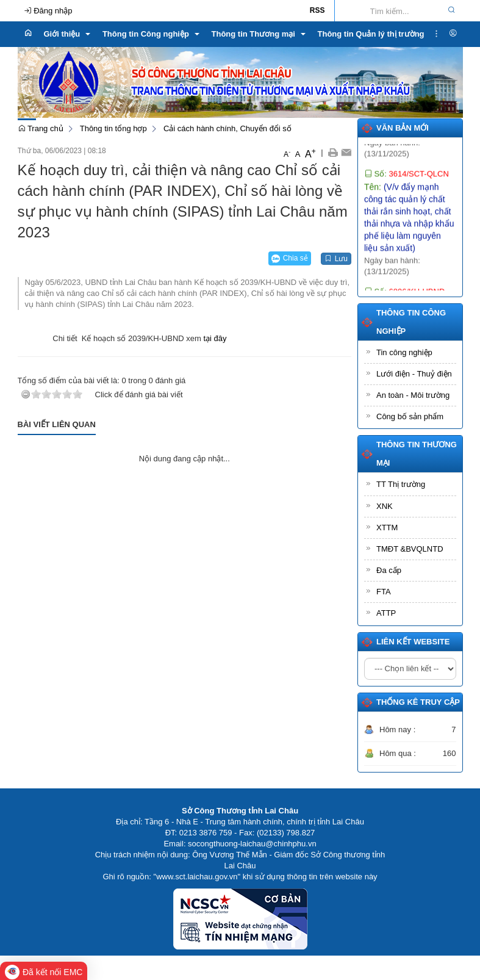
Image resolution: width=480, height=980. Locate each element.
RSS (317, 10)
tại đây (215, 338)
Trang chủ (41, 128)
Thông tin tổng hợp (113, 128)
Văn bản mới (403, 128)
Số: (407, 187)
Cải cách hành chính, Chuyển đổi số (227, 128)
